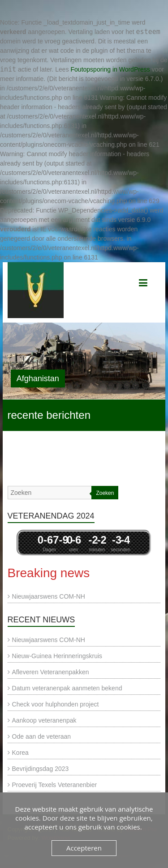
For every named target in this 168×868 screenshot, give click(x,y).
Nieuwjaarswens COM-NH (49, 596)
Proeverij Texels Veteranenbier (55, 785)
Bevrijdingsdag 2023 (41, 769)
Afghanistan (38, 379)
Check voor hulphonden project (56, 704)
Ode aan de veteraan (42, 736)
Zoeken (105, 493)
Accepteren (84, 848)
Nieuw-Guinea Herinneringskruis (57, 656)
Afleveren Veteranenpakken (51, 672)
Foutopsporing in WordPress (110, 69)
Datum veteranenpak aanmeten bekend (67, 688)
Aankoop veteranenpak (44, 720)
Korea (20, 753)
